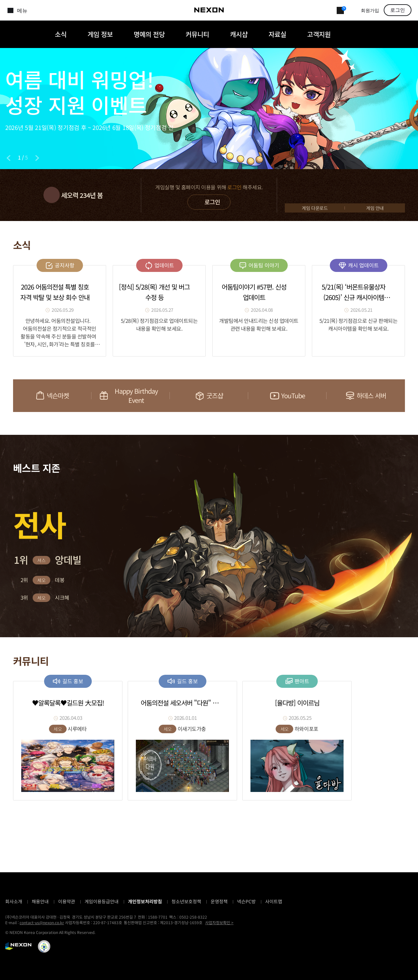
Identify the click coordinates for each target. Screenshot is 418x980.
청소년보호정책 (186, 901)
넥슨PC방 (246, 901)
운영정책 (219, 901)
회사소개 (14, 901)
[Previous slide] (8, 158)
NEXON (18, 946)
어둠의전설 (22, 34)
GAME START (345, 191)
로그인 (398, 10)
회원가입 (370, 11)
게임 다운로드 (315, 208)
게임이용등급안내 (102, 901)
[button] (38, 487)
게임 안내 (375, 208)
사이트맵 (274, 901)
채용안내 (40, 901)
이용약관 (67, 901)
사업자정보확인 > (219, 922)
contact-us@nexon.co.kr (42, 922)
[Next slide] (37, 158)
